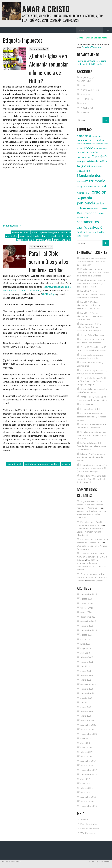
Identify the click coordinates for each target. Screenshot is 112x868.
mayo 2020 (86, 738)
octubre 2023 (87, 626)
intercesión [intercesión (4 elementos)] (97, 167)
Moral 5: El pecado (95, 581)
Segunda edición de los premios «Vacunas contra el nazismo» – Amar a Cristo (90, 505)
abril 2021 (85, 702)
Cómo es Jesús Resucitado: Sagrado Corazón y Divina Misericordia (90, 532)
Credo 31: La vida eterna (92, 335)
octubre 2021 (87, 689)
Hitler (35, 232)
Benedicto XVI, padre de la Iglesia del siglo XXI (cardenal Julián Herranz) (91, 479)
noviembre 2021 (88, 684)
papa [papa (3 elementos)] (79, 198)
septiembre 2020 (89, 734)
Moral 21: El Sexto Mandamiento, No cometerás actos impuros (91, 316)
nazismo (29, 240)
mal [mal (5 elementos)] (88, 171)
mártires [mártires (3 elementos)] (88, 193)
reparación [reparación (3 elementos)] (103, 209)
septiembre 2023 (89, 630)
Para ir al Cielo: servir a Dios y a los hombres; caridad (48, 261)
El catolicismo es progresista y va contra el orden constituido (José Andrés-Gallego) (92, 468)
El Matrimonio (87, 404)
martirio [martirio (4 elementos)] (81, 182)
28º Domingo (49, 294)
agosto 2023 (86, 635)
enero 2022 (86, 680)
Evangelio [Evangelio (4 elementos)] (82, 161)
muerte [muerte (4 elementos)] (81, 193)
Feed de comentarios (90, 829)
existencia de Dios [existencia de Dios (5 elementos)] (97, 161)
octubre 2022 (87, 662)
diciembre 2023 (88, 617)
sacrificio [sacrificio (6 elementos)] (83, 227)
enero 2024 (86, 612)
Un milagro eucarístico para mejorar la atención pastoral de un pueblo (92, 435)
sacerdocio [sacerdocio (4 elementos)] (82, 217)
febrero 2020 (87, 752)
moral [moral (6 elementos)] (102, 186)
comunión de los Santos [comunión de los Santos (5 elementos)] (90, 140)
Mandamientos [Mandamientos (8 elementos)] (89, 175)
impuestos (25, 236)
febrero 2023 (87, 657)
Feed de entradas (89, 824)
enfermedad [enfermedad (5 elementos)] (84, 157)
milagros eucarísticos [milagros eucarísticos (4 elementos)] (87, 186)
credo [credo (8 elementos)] (89, 148)
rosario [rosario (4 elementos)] (100, 213)
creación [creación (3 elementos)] (80, 149)
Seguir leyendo (12, 226)
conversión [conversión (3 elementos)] (91, 144)
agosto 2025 (86, 599)
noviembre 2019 (88, 761)
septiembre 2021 (89, 693)
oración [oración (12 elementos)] (99, 192)
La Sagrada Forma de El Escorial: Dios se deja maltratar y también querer (92, 446)
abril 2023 (85, 653)
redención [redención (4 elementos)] (93, 208)
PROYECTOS (87, 108)
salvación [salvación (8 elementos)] (97, 227)
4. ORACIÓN (87, 99)
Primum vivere (44, 240)
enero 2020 (86, 756)
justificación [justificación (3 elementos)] (81, 171)
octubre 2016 (87, 801)
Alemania (17, 232)
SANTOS (85, 112)
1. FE (83, 85)
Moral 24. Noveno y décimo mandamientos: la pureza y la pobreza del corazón (91, 283)
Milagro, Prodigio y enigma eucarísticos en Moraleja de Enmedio (91, 457)
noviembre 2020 (88, 725)
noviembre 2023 (88, 621)
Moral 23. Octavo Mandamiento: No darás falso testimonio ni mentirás (91, 294)
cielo (20, 464)
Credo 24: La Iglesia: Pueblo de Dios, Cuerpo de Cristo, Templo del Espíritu (92, 381)
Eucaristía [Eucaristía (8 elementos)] (100, 157)
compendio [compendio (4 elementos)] (97, 136)
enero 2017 (86, 792)
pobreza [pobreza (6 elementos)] (82, 208)
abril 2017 (85, 779)
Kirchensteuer (40, 236)
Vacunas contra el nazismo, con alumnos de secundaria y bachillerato (92, 514)
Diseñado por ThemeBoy (99, 861)
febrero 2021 (87, 711)
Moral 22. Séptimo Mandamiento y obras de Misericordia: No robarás (89, 305)
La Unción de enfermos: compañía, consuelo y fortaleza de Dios (91, 417)
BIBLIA (84, 103)
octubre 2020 (87, 729)
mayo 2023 (86, 648)
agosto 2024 (86, 603)
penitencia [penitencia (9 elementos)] (86, 203)
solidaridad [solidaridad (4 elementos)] (100, 232)
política (55, 464)
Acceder (84, 819)
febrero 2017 (87, 788)
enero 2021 (86, 716)
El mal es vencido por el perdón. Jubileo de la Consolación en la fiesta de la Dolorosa (93, 272)
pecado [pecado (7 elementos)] (86, 198)
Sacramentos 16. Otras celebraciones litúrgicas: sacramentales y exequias (90, 327)
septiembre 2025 (89, 594)
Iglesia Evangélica (49, 232)
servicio (66, 464)
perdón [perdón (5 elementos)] (100, 203)
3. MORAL (85, 94)
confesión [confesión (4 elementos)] (82, 144)
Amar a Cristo (46, 9)
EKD (27, 232)
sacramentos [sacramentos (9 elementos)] (88, 222)
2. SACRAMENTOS (90, 90)
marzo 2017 (86, 783)
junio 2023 (85, 644)
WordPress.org (88, 833)
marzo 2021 (86, 707)
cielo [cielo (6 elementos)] (88, 136)
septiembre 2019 (89, 770)
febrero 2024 (87, 608)
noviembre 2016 (88, 797)
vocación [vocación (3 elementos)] (86, 236)
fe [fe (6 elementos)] (78, 166)
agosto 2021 (86, 698)
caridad (11, 464)
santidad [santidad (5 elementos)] (82, 232)
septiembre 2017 (89, 774)
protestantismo (62, 240)
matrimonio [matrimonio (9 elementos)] (95, 181)
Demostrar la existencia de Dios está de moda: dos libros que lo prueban (91, 262)
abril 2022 (85, 666)
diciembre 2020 (88, 720)
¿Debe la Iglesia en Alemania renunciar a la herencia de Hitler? (49, 68)
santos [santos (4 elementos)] (91, 232)
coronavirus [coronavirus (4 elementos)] (102, 144)
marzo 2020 (86, 747)
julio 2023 (85, 639)
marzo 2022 (86, 671)
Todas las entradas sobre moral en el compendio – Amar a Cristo (92, 557)
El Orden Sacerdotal (90, 409)
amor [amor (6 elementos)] (80, 136)
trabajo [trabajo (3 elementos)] (80, 236)
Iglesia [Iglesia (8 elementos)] (85, 166)
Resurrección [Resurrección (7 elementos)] (87, 213)
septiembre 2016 (89, 806)
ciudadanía (30, 464)
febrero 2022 (87, 675)
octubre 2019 (87, 765)
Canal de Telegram (91, 47)
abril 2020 (85, 743)
